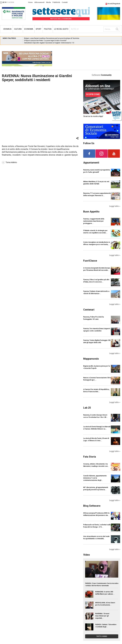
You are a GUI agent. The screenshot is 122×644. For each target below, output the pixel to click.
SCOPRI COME (93, 94)
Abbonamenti (39, 2)
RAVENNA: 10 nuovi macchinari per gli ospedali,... (102, 616)
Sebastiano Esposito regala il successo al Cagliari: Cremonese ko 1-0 (49, 43)
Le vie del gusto (61, 29)
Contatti (65, 2)
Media (48, 2)
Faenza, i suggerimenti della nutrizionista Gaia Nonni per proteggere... (94, 221)
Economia (29, 29)
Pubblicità (56, 2)
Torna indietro (9, 162)
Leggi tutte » (115, 206)
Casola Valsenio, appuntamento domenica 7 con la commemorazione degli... (95, 478)
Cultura (18, 29)
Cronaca (7, 29)
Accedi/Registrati (113, 4)
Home (30, 2)
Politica (48, 29)
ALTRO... (74, 29)
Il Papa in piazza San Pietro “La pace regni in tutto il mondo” (45, 40)
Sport (39, 29)
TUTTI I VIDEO (102, 636)
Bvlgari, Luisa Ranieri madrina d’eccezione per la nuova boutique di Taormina (52, 38)
